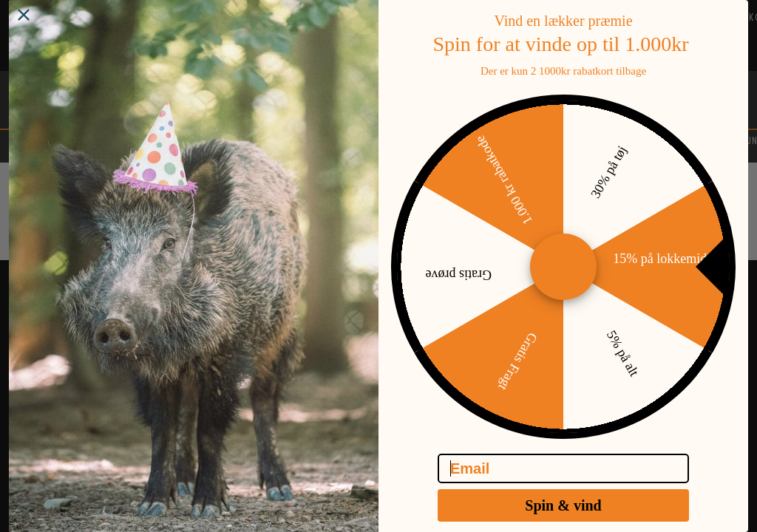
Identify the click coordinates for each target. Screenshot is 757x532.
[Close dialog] (24, 27)
